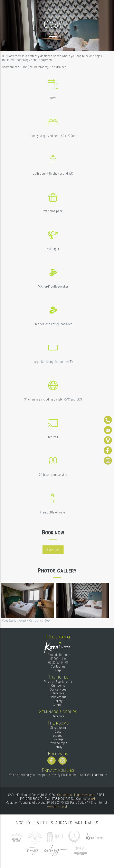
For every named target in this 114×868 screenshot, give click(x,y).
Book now (53, 550)
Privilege (58, 739)
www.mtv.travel (57, 806)
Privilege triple (58, 743)
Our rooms (58, 686)
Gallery (58, 701)
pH (93, 799)
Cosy (58, 732)
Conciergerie (58, 697)
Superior (58, 735)
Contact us (58, 666)
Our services (58, 689)
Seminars (58, 693)
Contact (58, 705)
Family (58, 747)
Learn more (100, 775)
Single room (58, 728)
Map (58, 670)
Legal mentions (84, 795)
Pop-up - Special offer (58, 682)
